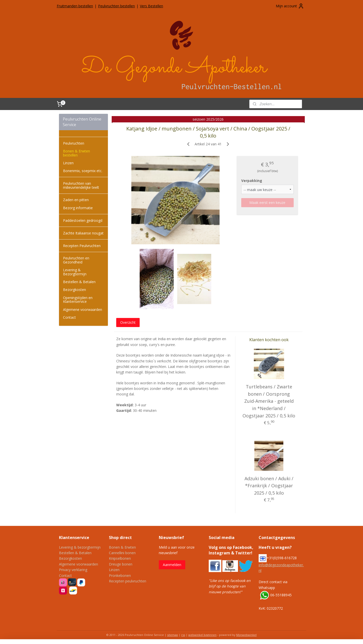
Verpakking (252, 181)
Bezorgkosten (74, 290)
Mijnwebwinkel (246, 635)
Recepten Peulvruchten (82, 246)
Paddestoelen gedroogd (83, 220)
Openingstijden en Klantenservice (78, 300)
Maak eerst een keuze (267, 203)
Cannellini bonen (122, 553)
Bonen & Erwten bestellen (77, 153)
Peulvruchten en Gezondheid (76, 260)
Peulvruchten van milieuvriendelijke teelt (81, 185)
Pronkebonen (120, 575)
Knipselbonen (120, 558)
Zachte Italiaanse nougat (83, 233)
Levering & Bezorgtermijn (75, 272)
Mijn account (290, 6)
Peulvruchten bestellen (116, 6)
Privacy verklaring (73, 570)
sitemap (173, 635)
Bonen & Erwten (122, 547)
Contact (69, 317)
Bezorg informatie (78, 208)
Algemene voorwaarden (83, 310)
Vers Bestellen (152, 6)
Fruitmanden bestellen (75, 6)
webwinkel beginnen (202, 635)
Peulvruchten (74, 143)
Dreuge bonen (121, 564)
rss (183, 635)
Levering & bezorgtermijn (80, 547)
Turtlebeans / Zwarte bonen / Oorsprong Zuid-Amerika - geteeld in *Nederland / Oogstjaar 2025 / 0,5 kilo (269, 401)
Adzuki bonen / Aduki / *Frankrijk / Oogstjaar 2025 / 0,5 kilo (269, 486)
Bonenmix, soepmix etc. (83, 171)
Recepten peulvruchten (128, 581)
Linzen (68, 163)
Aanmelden (172, 565)
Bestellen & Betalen (79, 282)
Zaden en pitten (76, 200)
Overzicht (128, 322)
